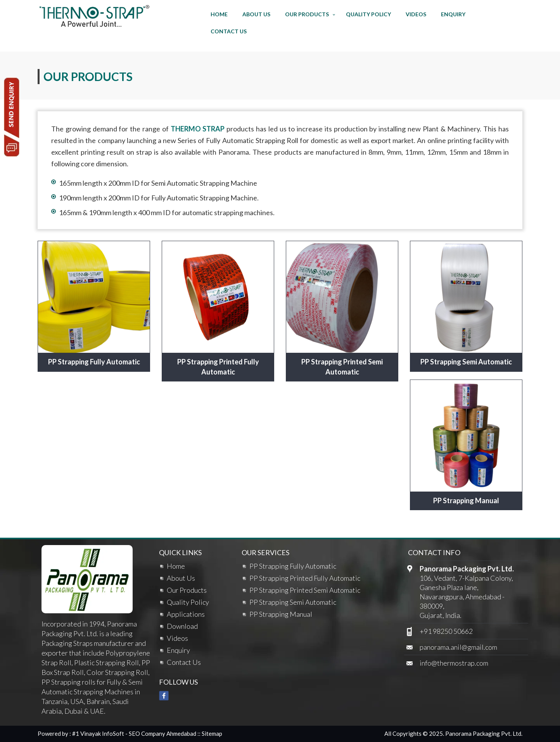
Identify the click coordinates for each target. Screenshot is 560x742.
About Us (256, 14)
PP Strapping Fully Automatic (94, 362)
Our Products (307, 14)
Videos (416, 14)
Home (219, 14)
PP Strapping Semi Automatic (466, 362)
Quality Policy (368, 14)
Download (182, 626)
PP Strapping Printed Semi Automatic (342, 367)
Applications (186, 614)
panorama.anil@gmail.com (458, 647)
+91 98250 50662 (446, 631)
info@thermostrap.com (454, 663)
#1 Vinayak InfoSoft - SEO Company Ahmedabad (134, 733)
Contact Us (229, 31)
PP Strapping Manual (466, 500)
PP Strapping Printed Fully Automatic (218, 367)
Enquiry (453, 14)
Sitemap (212, 733)
